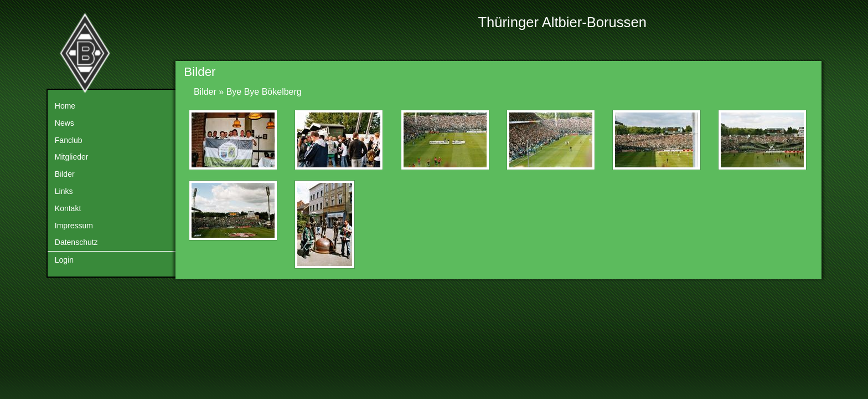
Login (64, 260)
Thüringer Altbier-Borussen (562, 22)
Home (65, 106)
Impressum (74, 226)
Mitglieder (72, 157)
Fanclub (69, 140)
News (64, 123)
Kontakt (68, 208)
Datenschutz (76, 242)
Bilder (65, 174)
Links (64, 191)
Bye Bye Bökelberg (264, 92)
